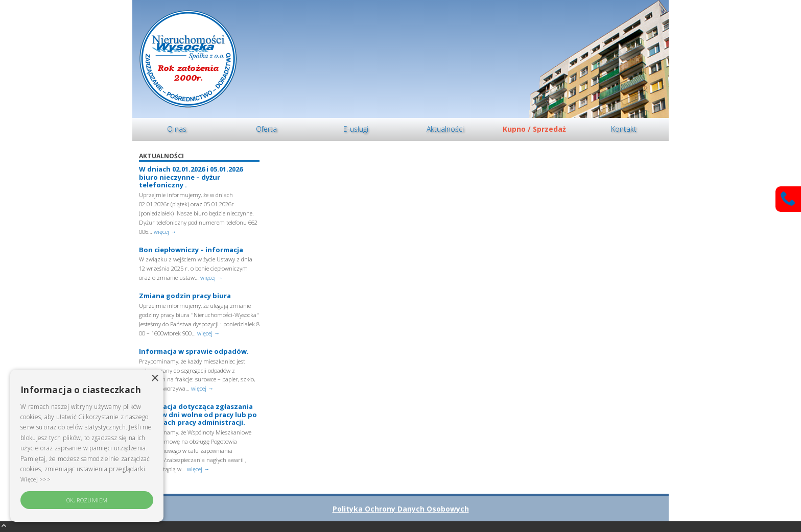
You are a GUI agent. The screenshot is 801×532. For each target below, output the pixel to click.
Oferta (266, 129)
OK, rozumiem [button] (87, 500)
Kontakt (624, 129)
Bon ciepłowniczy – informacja (191, 250)
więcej (165, 232)
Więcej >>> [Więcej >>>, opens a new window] (36, 479)
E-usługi (356, 129)
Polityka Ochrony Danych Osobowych (401, 509)
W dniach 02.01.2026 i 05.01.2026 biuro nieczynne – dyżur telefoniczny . (191, 177)
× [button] (155, 379)
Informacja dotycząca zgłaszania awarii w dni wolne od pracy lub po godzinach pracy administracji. (198, 414)
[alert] (87, 446)
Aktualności (445, 129)
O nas (177, 129)
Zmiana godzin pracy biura (185, 296)
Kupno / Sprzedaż (534, 129)
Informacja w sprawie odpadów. (194, 351)
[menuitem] (177, 129)
